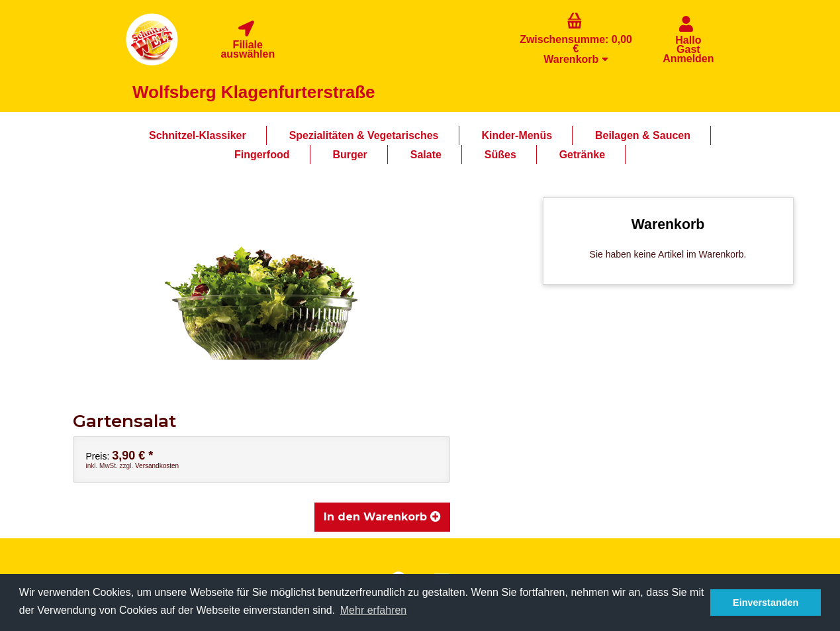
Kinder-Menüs (517, 135)
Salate (426, 155)
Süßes (500, 155)
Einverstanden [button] (766, 603)
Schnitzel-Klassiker (198, 135)
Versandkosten (157, 466)
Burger (350, 155)
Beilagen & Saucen (643, 135)
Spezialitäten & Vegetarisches (364, 135)
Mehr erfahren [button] (374, 610)
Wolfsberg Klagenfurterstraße (254, 92)
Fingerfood (262, 155)
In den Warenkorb (382, 517)
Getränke (582, 155)
